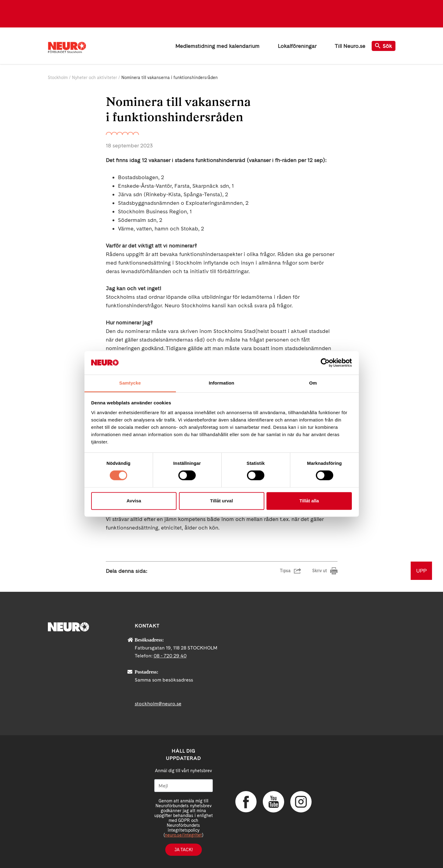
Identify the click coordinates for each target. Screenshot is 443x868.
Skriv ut (320, 571)
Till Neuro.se (350, 46)
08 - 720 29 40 (170, 656)
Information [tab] (222, 383)
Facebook (246, 802)
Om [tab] (313, 383)
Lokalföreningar (297, 46)
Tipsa (285, 571)
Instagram (301, 802)
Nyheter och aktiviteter (95, 78)
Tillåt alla (309, 501)
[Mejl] (184, 786)
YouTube (273, 802)
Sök (384, 46)
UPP (421, 571)
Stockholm (58, 78)
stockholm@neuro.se (158, 704)
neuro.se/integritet (183, 835)
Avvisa (134, 501)
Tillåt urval (221, 501)
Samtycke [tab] (130, 383)
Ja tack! (184, 850)
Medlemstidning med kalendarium (217, 46)
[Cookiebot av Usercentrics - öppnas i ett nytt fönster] (325, 363)
